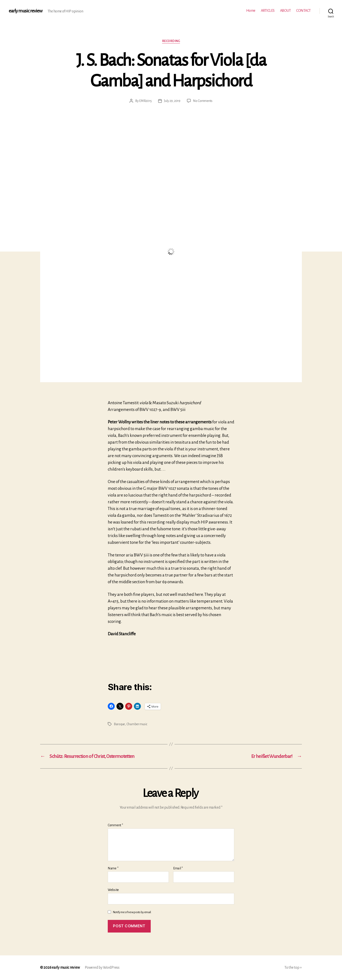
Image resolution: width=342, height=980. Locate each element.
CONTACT (304, 11)
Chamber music (137, 724)
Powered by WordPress (102, 968)
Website (113, 890)
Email (178, 868)
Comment (115, 825)
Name (113, 868)
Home (251, 11)
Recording (171, 41)
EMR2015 (145, 101)
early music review (26, 11)
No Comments (203, 101)
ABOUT (286, 11)
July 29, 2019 (172, 101)
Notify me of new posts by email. (132, 912)
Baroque (119, 724)
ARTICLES (268, 11)
